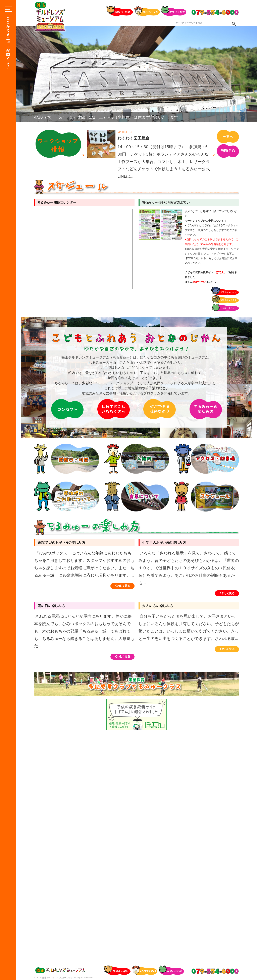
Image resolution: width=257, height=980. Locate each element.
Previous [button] (83, 155)
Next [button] (214, 155)
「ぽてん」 (220, 272)
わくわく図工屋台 (134, 138)
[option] (137, 74)
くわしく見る (123, 586)
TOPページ (199, 282)
